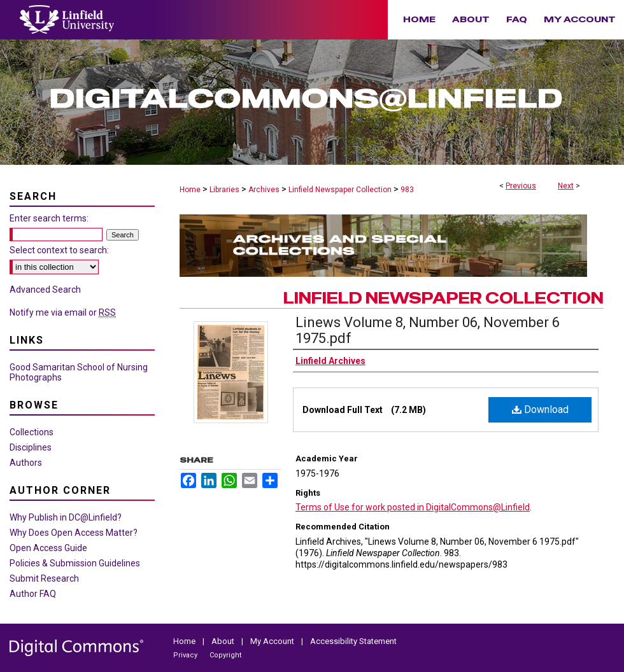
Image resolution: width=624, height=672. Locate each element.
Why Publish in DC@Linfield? (66, 517)
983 (407, 190)
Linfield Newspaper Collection (340, 190)
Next (566, 186)
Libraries (224, 190)
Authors (26, 463)
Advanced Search (45, 290)
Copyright (225, 655)
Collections (32, 432)
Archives (264, 190)
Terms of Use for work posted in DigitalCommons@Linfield (413, 507)
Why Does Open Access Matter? (74, 533)
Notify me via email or (63, 312)
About (224, 641)
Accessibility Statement (353, 641)
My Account (273, 641)
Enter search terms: (49, 218)
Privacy (186, 655)
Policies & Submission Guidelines (75, 563)
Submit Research (44, 578)
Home (190, 190)
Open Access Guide (48, 548)
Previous (521, 186)
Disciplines (31, 447)
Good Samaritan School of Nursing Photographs (79, 372)
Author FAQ (33, 594)
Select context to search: (59, 250)
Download (540, 409)
